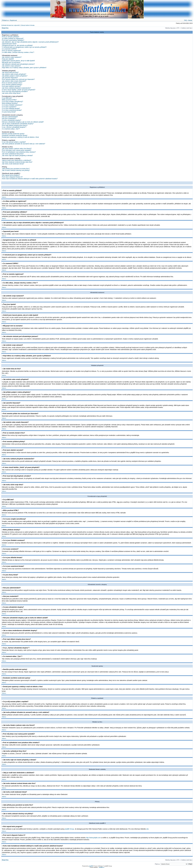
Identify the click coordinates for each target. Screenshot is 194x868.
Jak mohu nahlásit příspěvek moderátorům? (16, 88)
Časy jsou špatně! (8, 59)
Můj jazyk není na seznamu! (11, 62)
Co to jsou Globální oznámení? (12, 105)
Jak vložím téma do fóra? (10, 72)
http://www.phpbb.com (93, 838)
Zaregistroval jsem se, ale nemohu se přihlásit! (17, 45)
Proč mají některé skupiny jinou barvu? (15, 125)
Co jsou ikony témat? (9, 112)
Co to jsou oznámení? (9, 107)
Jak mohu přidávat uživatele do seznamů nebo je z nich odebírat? (24, 144)
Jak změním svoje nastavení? (12, 57)
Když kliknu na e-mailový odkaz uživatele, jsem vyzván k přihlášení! (24, 68)
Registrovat (13, 20)
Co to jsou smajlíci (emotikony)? (12, 102)
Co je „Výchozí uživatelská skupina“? (14, 127)
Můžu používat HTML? (9, 100)
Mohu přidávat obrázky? (10, 103)
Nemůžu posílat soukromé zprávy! (13, 134)
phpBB (91, 866)
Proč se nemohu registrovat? (11, 51)
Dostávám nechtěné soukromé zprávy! (15, 135)
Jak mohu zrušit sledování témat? (13, 164)
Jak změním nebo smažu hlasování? (14, 81)
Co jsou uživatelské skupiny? (12, 120)
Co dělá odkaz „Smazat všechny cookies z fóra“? (18, 52)
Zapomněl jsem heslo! (9, 44)
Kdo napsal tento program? (11, 175)
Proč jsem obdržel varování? (11, 86)
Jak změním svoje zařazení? (11, 66)
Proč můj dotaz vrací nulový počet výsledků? (17, 150)
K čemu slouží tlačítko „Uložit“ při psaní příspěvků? (19, 90)
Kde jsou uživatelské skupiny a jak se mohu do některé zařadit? (23, 122)
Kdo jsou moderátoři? (9, 118)
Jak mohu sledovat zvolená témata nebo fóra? (17, 162)
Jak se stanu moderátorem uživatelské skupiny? (18, 124)
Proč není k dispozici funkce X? (12, 177)
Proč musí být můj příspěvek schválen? (15, 92)
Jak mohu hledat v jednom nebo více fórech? (17, 149)
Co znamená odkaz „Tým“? (11, 129)
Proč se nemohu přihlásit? (11, 37)
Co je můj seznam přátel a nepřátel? (14, 142)
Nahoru (4, 197)
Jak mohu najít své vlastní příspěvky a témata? (17, 156)
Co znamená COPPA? (9, 49)
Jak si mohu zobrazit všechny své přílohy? (16, 170)
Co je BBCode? (7, 98)
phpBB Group (69, 829)
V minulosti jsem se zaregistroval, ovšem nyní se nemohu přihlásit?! (24, 47)
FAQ (185, 20)
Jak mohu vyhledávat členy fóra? (13, 154)
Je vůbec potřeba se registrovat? (13, 39)
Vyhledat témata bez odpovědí (10, 25)
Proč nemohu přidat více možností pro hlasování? (18, 79)
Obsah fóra (5, 28)
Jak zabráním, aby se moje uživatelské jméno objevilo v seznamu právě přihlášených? (30, 42)
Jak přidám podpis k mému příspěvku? (15, 76)
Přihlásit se (5, 20)
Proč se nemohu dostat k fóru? (12, 83)
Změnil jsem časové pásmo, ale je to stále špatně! (18, 61)
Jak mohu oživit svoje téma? (11, 93)
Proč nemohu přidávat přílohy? (12, 85)
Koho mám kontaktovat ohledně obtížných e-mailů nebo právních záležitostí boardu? (30, 179)
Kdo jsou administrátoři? (10, 117)
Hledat (190, 20)
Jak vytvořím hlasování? (10, 78)
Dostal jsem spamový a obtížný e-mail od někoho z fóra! (20, 137)
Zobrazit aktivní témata (28, 25)
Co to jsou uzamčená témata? (12, 110)
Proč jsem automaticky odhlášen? (13, 40)
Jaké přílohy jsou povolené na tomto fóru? (16, 169)
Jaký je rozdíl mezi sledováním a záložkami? (17, 160)
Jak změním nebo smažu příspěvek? (14, 74)
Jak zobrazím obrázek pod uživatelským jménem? (18, 64)
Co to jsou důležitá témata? (11, 108)
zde (147, 829)
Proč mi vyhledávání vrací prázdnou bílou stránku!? (19, 152)
